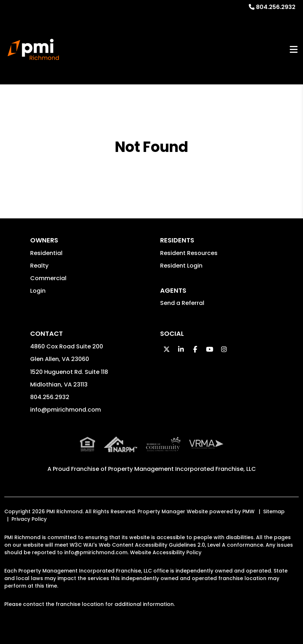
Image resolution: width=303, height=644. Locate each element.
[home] (33, 50)
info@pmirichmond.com (66, 410)
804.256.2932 (276, 7)
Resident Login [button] (181, 266)
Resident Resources (189, 253)
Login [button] (38, 291)
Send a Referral (182, 303)
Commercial (48, 278)
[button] (166, 349)
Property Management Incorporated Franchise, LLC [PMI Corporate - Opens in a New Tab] (182, 469)
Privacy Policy (29, 519)
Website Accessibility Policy (166, 552)
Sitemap (274, 511)
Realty (39, 266)
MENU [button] (294, 49)
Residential (46, 253)
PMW (248, 511)
